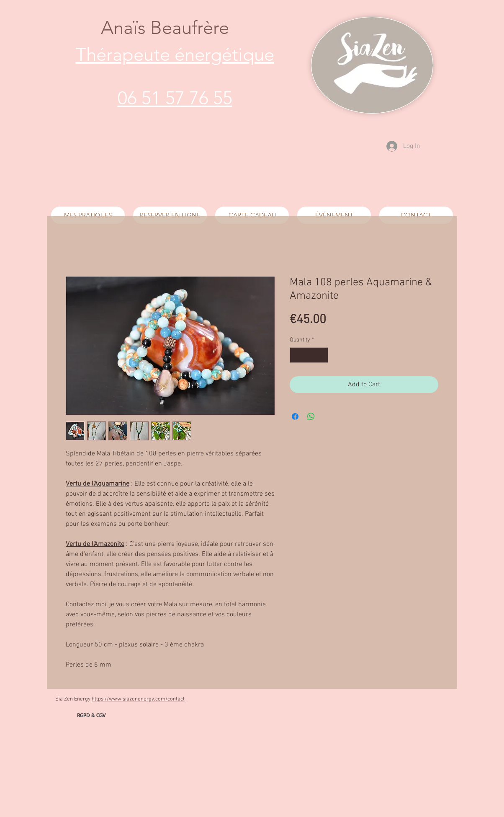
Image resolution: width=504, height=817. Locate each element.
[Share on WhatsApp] (311, 416)
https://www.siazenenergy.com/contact (138, 699)
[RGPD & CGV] (91, 716)
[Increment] (322, 355)
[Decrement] (296, 355)
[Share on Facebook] (295, 416)
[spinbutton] (309, 355)
